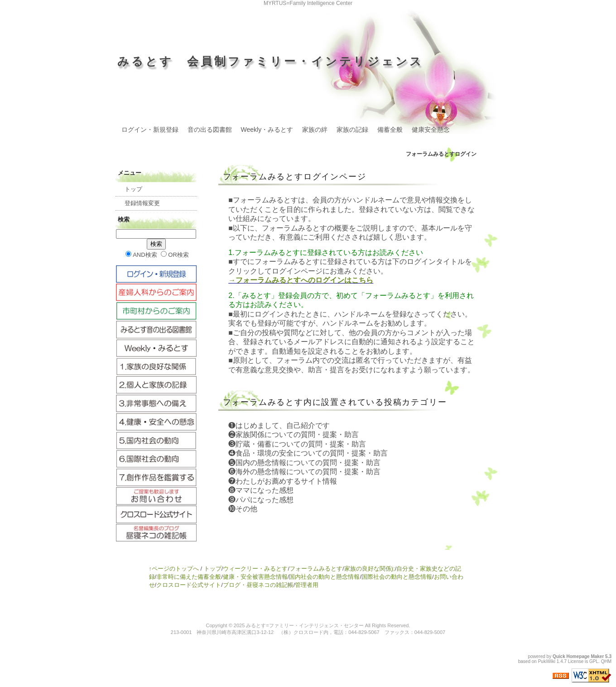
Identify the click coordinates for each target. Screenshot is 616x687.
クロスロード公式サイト (189, 585)
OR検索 (175, 255)
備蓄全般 (390, 130)
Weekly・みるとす (267, 130)
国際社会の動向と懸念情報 (397, 577)
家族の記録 (352, 130)
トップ (133, 189)
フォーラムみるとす (316, 569)
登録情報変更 (142, 203)
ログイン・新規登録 (150, 130)
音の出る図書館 (210, 130)
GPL (594, 661)
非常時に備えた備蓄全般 (189, 577)
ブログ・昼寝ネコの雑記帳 (258, 585)
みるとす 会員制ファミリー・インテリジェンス (270, 61)
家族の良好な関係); (370, 569)
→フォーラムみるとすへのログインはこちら (301, 280)
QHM (606, 661)
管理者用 (307, 585)
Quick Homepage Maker (578, 656)
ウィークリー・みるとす (255, 569)
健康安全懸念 (431, 130)
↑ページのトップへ (174, 569)
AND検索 (141, 255)
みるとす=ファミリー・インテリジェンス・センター (305, 625)
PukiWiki (547, 661)
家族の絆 (315, 130)
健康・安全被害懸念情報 (255, 577)
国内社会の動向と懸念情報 (324, 577)
